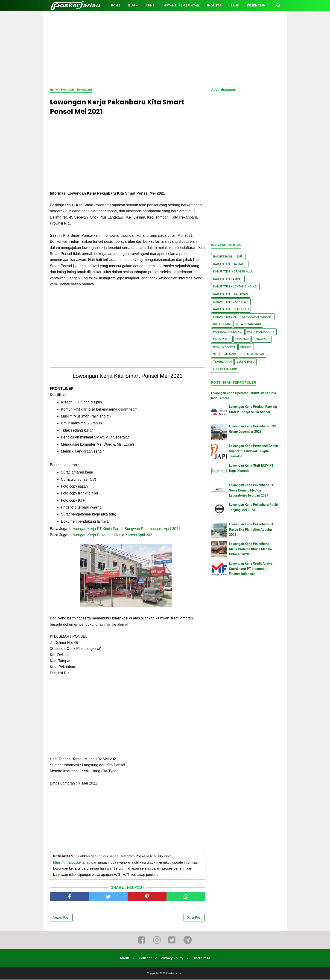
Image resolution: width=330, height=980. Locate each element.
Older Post (194, 918)
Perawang (262, 339)
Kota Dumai (222, 324)
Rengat (246, 347)
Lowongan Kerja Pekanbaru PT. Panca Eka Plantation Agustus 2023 (252, 529)
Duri (240, 256)
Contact (145, 959)
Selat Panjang (225, 354)
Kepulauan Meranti (257, 317)
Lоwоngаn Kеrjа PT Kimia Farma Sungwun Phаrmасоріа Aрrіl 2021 (125, 529)
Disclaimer (203, 959)
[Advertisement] (165, 48)
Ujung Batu (245, 362)
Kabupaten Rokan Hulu (231, 309)
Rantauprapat (224, 347)
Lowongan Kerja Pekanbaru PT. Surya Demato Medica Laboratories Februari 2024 (252, 490)
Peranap (242, 339)
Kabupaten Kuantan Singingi (235, 286)
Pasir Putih (222, 339)
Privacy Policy (172, 959)
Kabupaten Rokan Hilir (231, 302)
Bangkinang (223, 256)
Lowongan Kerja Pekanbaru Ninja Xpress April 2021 (112, 536)
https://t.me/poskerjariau (72, 863)
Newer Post (61, 918)
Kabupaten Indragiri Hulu (233, 271)
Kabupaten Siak (225, 317)
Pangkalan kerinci (228, 332)
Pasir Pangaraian (261, 332)
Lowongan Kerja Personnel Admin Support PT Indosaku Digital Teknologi (254, 451)
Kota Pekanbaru (248, 324)
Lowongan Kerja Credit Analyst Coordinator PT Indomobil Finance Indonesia (251, 569)
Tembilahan (223, 362)
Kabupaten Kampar (228, 279)
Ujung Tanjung (225, 369)
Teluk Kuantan (253, 354)
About (123, 959)
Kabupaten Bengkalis (230, 264)
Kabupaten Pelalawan (231, 294)
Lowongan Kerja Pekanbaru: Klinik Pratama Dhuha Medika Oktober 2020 (251, 549)
